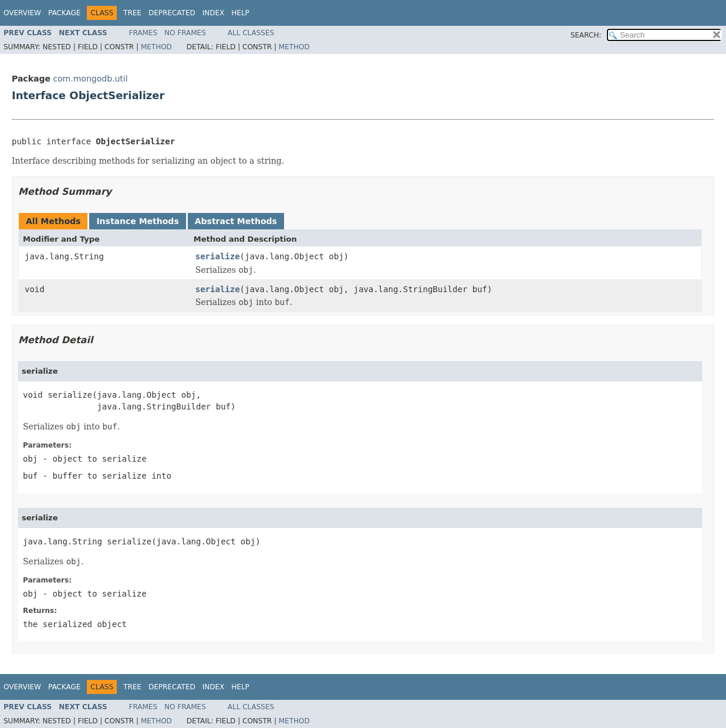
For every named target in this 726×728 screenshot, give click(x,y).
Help (240, 13)
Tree (132, 13)
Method (156, 47)
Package (64, 13)
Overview (22, 13)
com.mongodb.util (90, 79)
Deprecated (172, 13)
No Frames (185, 33)
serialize (218, 256)
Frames (143, 33)
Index (214, 13)
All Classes (251, 33)
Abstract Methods (236, 221)
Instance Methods (137, 221)
